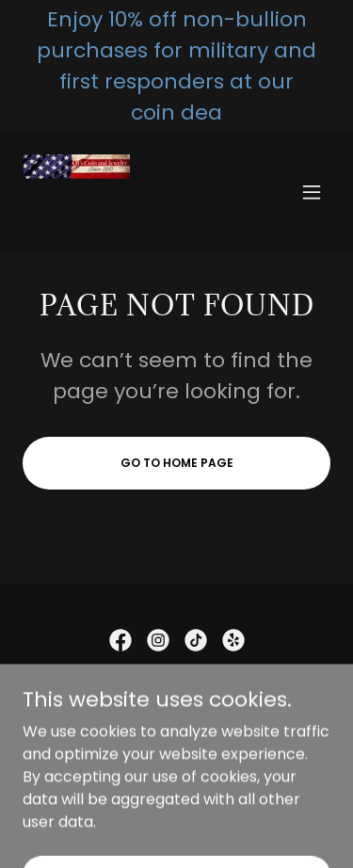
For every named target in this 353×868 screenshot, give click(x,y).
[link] (76, 192)
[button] (312, 192)
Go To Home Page (177, 463)
